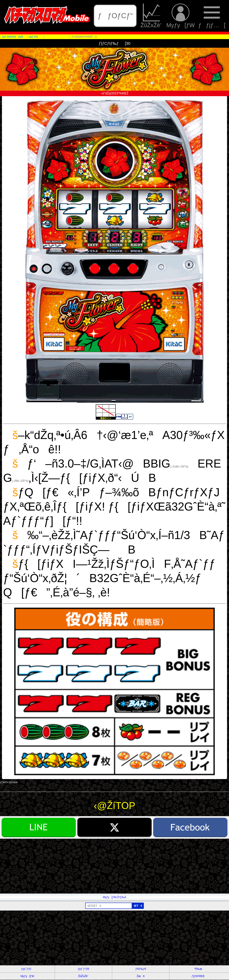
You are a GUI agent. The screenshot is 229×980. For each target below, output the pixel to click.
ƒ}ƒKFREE (198, 976)
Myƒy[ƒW (180, 16)
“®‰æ (198, 969)
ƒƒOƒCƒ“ (115, 16)
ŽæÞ (141, 976)
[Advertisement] (114, 866)
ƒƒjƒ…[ (212, 16)
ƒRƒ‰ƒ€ (141, 969)
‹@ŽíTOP (115, 806)
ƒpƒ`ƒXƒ (27, 969)
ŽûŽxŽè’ (152, 16)
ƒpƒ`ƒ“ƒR (83, 969)
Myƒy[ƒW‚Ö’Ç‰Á (114, 897)
